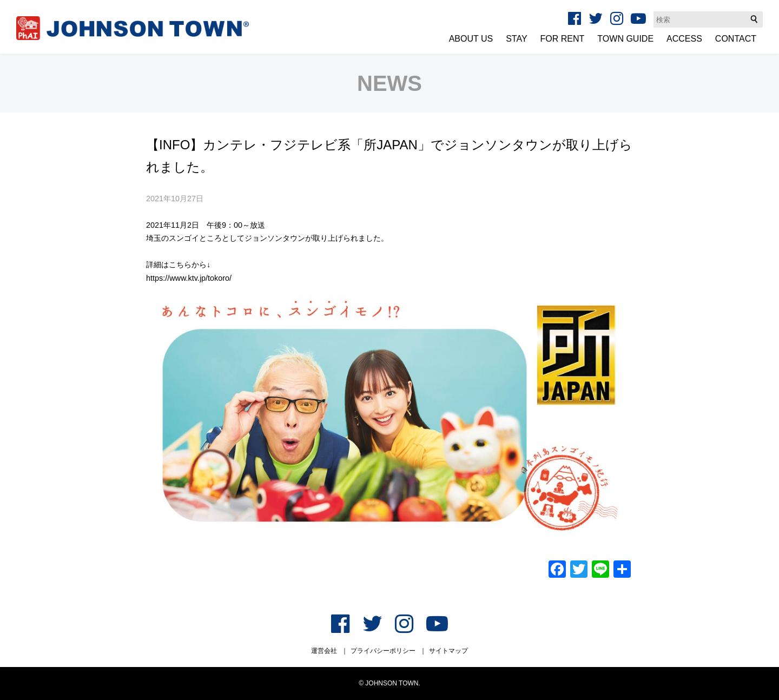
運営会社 (324, 651)
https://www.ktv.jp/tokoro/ (189, 278)
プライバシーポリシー (383, 651)
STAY (516, 39)
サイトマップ (448, 651)
